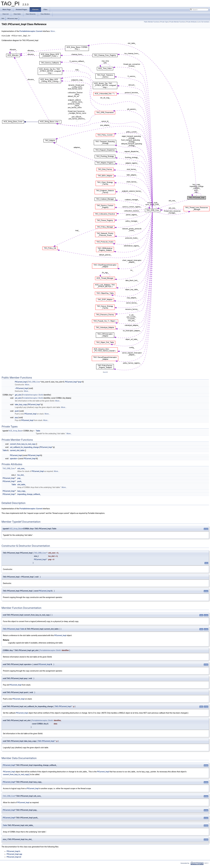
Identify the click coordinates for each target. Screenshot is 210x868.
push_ (20, 481)
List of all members (204, 22)
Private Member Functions (177, 22)
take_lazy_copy (21, 404)
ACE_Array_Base (15, 431)
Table (38, 431)
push (17, 411)
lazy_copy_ (22, 491)
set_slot (18, 398)
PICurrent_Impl (12, 18)
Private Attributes (192, 22)
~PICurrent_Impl (21, 388)
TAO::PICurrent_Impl (63, 706)
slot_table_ (22, 485)
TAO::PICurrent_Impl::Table (14, 629)
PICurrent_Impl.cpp (14, 854)
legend (105, 372)
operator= (14, 459)
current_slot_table (17, 450)
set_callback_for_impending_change (24, 447)
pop (80, 382)
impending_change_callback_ (29, 494)
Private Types (164, 22)
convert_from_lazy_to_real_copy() (16, 774)
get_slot (18, 395)
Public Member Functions (152, 22)
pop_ (19, 478)
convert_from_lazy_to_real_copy (23, 444)
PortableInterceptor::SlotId (33, 395)
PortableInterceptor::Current (31, 31)
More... (53, 31)
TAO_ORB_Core (34, 382)
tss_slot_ (21, 475)
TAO (3, 18)
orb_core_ (21, 468)
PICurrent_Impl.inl (14, 857)
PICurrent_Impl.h (13, 851)
